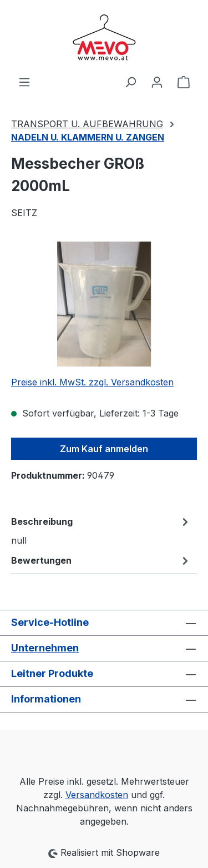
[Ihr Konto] (157, 82)
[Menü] (24, 82)
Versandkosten (97, 795)
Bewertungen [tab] (101, 560)
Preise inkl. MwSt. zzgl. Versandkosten (92, 382)
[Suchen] (130, 82)
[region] (104, 304)
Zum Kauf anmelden (104, 449)
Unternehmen (45, 648)
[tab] (101, 530)
